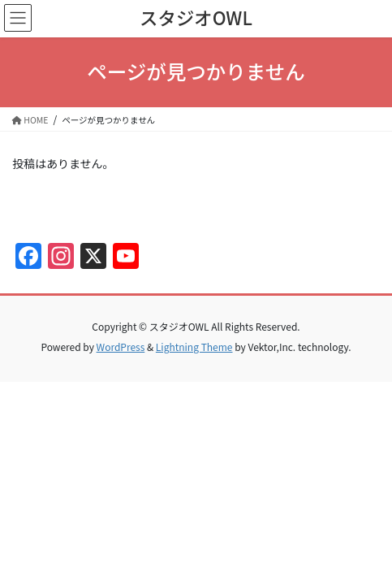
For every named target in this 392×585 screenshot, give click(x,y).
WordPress (121, 347)
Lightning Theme (194, 347)
